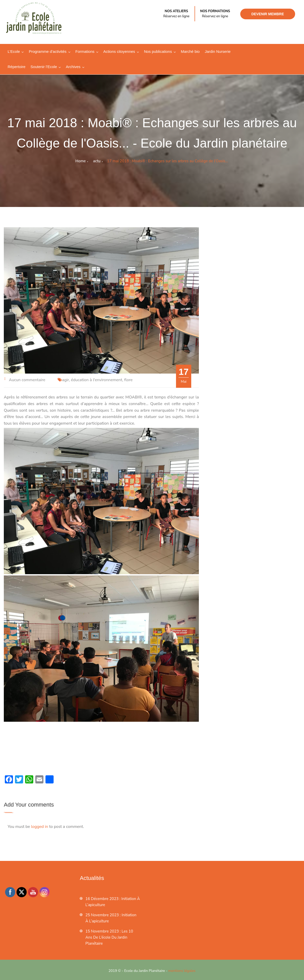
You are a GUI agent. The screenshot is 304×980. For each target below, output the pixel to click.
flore (128, 380)
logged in (39, 827)
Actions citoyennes (119, 51)
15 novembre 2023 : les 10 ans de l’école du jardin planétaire (109, 937)
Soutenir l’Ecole (44, 67)
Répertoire (17, 67)
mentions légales (182, 971)
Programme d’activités (47, 51)
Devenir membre (268, 14)
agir (65, 380)
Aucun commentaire (27, 380)
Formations (85, 51)
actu (97, 161)
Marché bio (190, 51)
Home (81, 161)
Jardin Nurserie (218, 51)
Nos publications (158, 51)
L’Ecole (14, 51)
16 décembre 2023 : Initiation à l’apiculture (113, 902)
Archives (73, 67)
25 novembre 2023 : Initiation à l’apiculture (111, 918)
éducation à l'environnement (97, 380)
